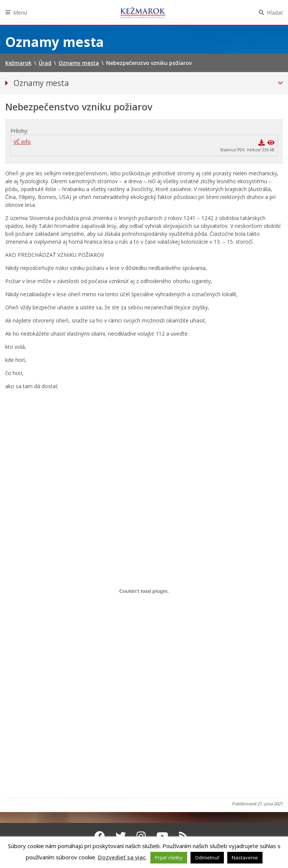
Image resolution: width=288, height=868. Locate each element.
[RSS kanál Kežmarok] (184, 836)
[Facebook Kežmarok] (100, 836)
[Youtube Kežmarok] (162, 836)
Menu (20, 13)
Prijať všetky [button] (169, 857)
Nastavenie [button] (245, 857)
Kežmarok (143, 12)
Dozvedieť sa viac (122, 857)
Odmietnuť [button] (207, 857)
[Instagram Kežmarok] (141, 836)
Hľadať (275, 13)
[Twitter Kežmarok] (121, 836)
